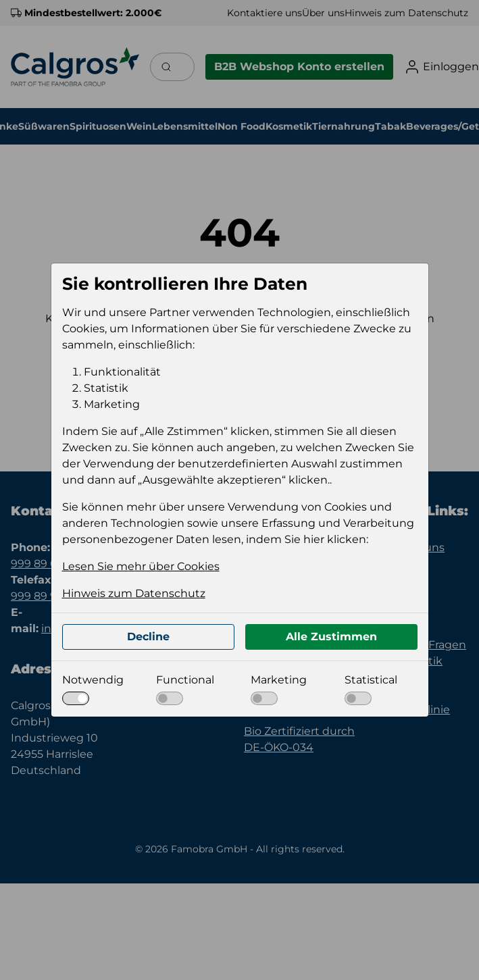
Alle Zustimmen (331, 637)
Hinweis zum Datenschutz (134, 593)
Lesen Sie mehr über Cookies (141, 566)
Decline (148, 637)
